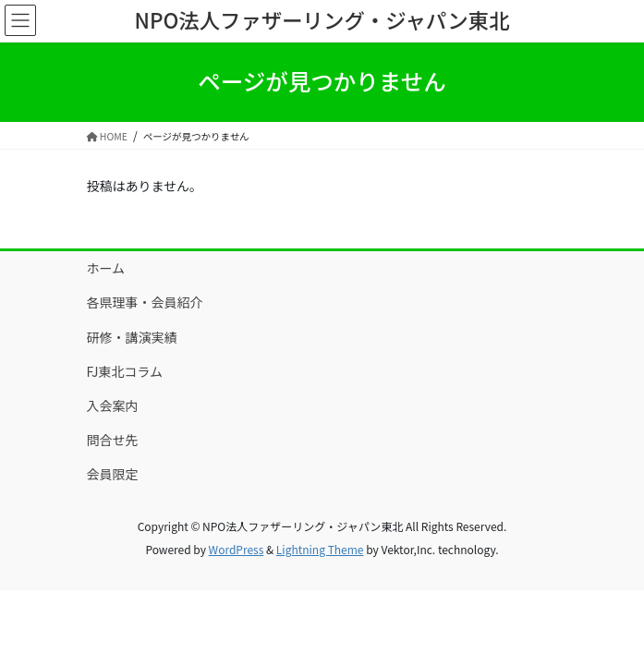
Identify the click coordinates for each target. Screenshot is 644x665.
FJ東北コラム (125, 371)
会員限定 (113, 474)
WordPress (237, 549)
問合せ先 (113, 440)
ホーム (106, 268)
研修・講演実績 (132, 337)
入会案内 (113, 405)
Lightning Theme (320, 549)
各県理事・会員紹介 (145, 302)
